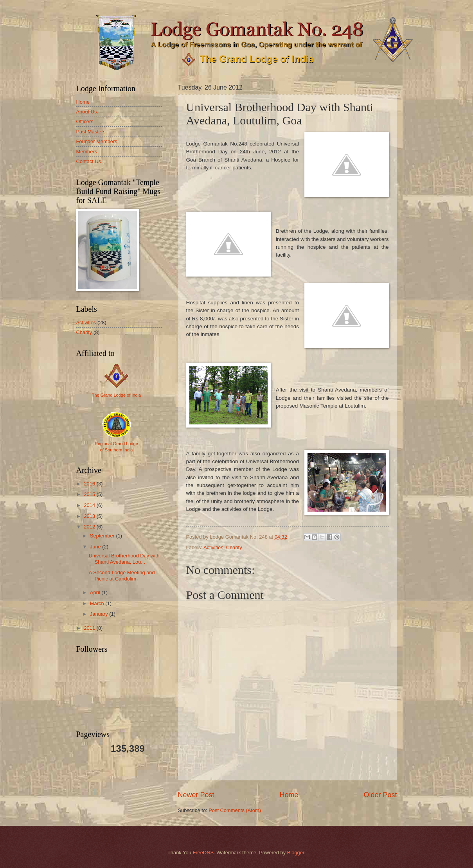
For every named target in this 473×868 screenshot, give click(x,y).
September (103, 536)
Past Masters (91, 132)
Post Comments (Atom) (235, 810)
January (100, 614)
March (98, 603)
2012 (90, 527)
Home (289, 795)
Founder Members (97, 141)
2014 (90, 505)
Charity (234, 547)
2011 (90, 628)
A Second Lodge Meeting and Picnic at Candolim (122, 575)
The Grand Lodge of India (116, 395)
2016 (90, 484)
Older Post (380, 795)
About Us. (87, 112)
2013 (90, 516)
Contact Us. (89, 161)
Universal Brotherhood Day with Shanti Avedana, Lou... (124, 559)
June (96, 547)
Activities (213, 547)
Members (87, 152)
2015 (90, 494)
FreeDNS (203, 853)
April (96, 592)
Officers (85, 121)
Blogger (296, 853)
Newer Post (196, 795)
